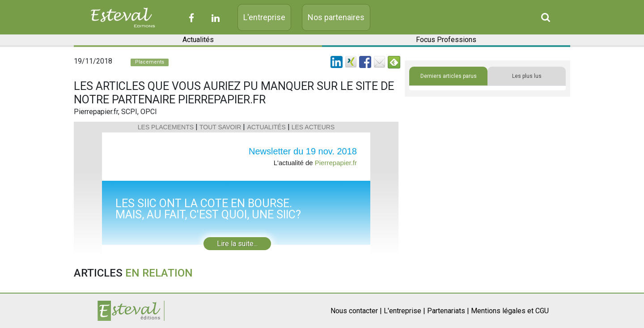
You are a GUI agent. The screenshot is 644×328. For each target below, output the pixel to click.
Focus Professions (446, 40)
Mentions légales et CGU (510, 311)
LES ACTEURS (313, 127)
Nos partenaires (336, 17)
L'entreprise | (405, 311)
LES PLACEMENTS (166, 127)
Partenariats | (448, 311)
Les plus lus (527, 76)
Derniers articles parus (449, 76)
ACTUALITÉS (266, 127)
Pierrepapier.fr (336, 163)
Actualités (198, 40)
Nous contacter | (356, 311)
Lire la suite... (237, 244)
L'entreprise (264, 17)
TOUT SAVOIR (220, 127)
